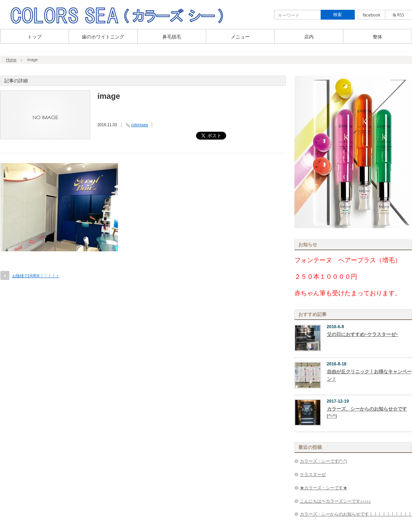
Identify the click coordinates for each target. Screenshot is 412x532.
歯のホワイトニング (103, 37)
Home (12, 60)
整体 (378, 37)
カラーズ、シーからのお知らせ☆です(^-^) (367, 413)
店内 (309, 37)
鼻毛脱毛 (172, 37)
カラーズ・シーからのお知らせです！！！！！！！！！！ (356, 514)
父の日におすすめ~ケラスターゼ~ (363, 334)
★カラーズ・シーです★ (324, 488)
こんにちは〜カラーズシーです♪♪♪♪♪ (336, 501)
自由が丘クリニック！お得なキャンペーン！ (369, 375)
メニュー (240, 37)
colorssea (140, 125)
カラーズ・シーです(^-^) (323, 461)
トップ (34, 37)
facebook (372, 15)
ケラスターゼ (313, 474)
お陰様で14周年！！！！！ (36, 276)
